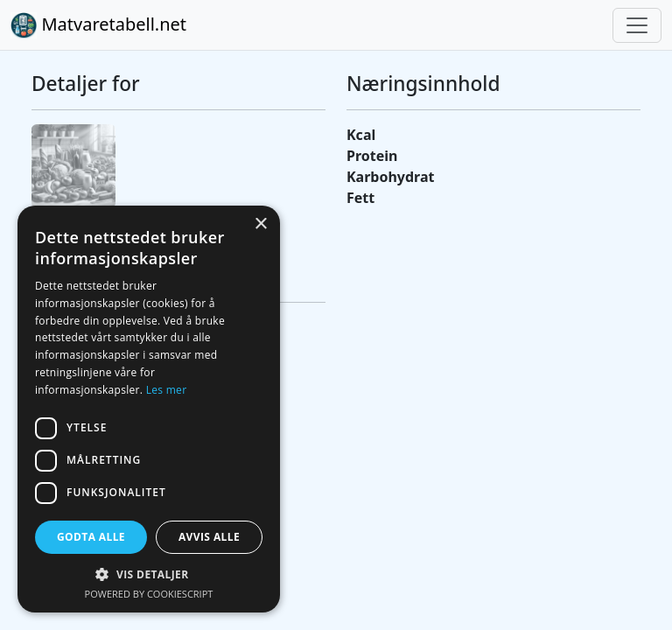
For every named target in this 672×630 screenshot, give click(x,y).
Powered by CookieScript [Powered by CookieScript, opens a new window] (149, 594)
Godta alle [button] (91, 537)
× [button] (260, 224)
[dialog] (149, 409)
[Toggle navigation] (637, 25)
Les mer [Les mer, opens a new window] (167, 390)
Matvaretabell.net (98, 25)
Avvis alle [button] (209, 537)
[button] (149, 574)
